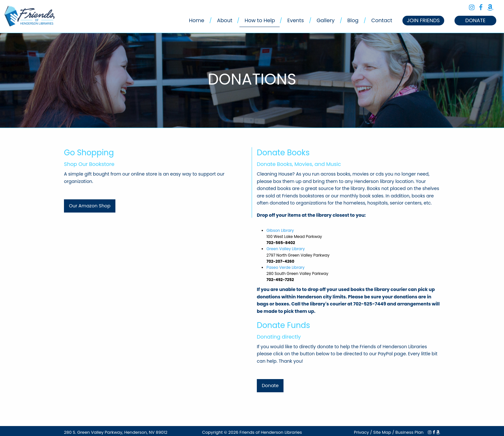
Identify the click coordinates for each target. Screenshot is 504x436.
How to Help (260, 20)
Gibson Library (280, 230)
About (225, 20)
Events (296, 20)
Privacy (361, 432)
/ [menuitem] (211, 20)
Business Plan (410, 432)
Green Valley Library (286, 249)
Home (197, 20)
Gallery (326, 20)
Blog (353, 20)
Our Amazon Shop (90, 206)
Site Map (382, 432)
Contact (382, 20)
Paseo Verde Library (286, 267)
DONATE (476, 20)
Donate (270, 386)
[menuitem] (197, 21)
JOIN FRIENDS (423, 20)
